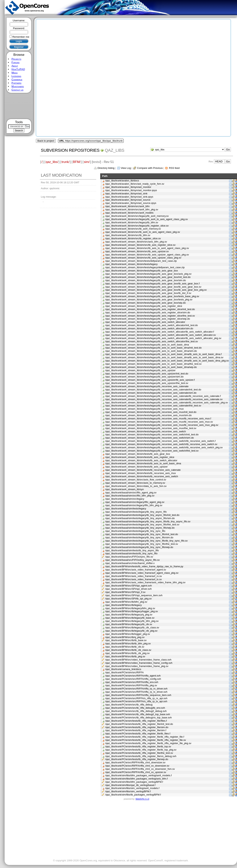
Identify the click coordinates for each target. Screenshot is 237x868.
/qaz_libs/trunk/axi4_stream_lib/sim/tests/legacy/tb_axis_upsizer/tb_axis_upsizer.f (150, 380)
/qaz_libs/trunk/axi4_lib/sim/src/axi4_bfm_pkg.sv (132, 209)
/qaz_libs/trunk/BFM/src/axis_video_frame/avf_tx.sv (133, 579)
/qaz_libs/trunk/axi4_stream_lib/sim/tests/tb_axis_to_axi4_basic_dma (143, 463)
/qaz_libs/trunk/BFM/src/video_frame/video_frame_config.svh (139, 663)
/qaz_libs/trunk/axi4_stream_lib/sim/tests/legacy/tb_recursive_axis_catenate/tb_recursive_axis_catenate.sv (164, 399)
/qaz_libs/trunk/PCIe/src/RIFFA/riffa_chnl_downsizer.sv (135, 762)
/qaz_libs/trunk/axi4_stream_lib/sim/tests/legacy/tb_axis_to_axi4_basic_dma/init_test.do (153, 348)
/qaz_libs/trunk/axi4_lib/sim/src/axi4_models (129, 213)
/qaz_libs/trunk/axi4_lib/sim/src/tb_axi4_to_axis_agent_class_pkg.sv (143, 232)
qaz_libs (114, 150)
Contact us (17, 90)
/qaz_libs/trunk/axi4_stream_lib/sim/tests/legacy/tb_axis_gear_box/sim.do (146, 280)
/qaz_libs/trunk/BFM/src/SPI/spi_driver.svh (128, 589)
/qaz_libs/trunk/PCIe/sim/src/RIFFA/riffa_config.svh (133, 679)
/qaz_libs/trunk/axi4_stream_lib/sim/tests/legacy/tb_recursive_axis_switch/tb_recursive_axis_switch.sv (161, 444)
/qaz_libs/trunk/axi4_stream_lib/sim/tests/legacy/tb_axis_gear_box (141, 271)
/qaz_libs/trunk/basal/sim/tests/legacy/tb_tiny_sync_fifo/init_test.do (142, 534)
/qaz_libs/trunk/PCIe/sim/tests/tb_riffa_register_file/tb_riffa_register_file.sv (146, 740)
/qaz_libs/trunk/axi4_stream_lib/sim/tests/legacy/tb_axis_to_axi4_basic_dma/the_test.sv (153, 364)
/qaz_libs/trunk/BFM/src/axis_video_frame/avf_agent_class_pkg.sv (142, 573)
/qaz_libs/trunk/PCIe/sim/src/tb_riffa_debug (129, 705)
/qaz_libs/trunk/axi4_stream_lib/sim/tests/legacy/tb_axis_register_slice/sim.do (148, 312)
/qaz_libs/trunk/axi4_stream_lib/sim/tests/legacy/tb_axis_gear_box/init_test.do (148, 277)
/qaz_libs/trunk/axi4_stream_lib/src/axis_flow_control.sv (136, 480)
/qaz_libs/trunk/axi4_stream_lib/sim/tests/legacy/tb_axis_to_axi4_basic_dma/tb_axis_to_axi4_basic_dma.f (163, 354)
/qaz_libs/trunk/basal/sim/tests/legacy (126, 509)
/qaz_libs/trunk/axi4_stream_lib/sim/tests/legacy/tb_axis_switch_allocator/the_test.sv (152, 341)
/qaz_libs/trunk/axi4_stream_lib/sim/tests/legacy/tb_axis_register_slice (144, 306)
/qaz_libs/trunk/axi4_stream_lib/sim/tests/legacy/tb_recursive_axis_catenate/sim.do (151, 393)
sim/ (87, 162)
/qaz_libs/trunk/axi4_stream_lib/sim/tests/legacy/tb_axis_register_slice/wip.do (148, 319)
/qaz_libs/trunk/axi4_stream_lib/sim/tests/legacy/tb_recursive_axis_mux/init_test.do (151, 412)
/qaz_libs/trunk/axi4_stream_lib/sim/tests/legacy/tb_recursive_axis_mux (144, 409)
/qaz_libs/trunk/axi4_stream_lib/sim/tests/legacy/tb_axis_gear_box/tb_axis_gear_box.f (152, 284)
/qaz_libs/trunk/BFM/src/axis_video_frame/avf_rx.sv (133, 576)
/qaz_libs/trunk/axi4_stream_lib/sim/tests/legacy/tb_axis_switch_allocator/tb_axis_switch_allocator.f (160, 332)
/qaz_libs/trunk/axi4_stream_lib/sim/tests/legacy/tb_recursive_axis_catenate (147, 386)
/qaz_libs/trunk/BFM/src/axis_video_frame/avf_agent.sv (136, 570)
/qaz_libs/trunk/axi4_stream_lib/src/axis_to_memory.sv (135, 483)
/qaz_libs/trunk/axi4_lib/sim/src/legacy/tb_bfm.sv (132, 222)
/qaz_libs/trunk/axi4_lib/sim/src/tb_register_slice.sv (133, 238)
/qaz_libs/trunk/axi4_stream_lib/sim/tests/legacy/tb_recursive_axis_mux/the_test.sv (151, 428)
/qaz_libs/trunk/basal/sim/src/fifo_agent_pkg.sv (131, 493)
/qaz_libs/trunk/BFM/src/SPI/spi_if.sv (125, 592)
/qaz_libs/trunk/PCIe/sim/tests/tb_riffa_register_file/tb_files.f (138, 734)
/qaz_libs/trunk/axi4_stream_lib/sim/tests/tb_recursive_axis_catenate (143, 470)
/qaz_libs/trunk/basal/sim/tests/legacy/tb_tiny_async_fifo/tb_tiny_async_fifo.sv (148, 521)
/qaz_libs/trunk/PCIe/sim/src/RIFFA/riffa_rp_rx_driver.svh (136, 689)
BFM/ (77, 162)
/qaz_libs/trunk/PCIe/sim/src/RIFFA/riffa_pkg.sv (131, 685)
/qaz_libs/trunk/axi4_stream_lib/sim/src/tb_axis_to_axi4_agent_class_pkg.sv (147, 248)
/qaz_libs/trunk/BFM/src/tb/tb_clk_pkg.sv (127, 653)
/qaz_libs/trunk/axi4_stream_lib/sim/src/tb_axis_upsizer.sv (137, 251)
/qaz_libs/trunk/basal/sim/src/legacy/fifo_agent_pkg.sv (135, 502)
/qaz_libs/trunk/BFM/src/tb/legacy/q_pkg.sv (129, 615)
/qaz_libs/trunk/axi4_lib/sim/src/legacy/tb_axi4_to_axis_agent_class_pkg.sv (146, 219)
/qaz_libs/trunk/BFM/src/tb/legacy (123, 605)
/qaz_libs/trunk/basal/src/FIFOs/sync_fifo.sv (129, 557)
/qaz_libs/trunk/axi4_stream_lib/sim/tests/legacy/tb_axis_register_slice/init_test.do (150, 309)
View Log (126, 168)
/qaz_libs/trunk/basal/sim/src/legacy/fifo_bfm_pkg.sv (134, 505)
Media (15, 73)
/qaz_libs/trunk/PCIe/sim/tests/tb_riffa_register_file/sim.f (136, 730)
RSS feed (174, 168)
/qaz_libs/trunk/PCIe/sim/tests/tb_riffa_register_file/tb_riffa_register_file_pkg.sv (148, 743)
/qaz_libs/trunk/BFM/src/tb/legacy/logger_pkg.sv (131, 611)
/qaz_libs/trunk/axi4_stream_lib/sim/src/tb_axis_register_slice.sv (140, 245)
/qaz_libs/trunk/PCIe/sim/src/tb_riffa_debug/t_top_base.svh (137, 714)
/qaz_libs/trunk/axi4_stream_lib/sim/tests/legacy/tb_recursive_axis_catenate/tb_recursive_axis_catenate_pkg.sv (166, 402)
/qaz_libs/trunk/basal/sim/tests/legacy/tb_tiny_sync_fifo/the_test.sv (142, 544)
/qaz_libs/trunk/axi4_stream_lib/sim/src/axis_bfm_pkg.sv (136, 242)
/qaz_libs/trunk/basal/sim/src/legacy (125, 499)
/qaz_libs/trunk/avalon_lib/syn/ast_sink (126, 193)
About (15, 66)
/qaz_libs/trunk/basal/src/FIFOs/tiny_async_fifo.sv (132, 560)
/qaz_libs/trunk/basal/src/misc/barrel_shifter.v (130, 563)
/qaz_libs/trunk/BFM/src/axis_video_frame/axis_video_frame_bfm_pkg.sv (145, 582)
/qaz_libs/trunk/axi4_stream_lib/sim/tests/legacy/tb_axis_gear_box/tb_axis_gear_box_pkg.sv (156, 290)
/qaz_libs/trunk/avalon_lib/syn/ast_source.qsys (131, 203)
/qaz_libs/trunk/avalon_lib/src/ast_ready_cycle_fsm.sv (135, 184)
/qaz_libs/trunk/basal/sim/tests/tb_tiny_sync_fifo (131, 553)
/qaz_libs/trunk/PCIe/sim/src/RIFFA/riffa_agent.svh (133, 676)
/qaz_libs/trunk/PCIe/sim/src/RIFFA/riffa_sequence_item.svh (138, 695)
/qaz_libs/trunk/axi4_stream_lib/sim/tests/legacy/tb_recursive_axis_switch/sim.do (150, 438)
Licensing (16, 76)
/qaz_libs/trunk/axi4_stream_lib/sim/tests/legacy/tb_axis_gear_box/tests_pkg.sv (149, 300)
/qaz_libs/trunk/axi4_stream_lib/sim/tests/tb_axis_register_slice (140, 457)
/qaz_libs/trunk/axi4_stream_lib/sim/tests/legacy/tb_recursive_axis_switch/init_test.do (152, 434)
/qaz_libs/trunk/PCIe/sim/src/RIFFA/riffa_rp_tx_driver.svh (136, 692)
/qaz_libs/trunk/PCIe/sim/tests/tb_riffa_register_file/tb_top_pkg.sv (141, 750)
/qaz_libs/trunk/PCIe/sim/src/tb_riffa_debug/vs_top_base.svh (138, 718)
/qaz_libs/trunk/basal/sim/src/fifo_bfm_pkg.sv (130, 496)
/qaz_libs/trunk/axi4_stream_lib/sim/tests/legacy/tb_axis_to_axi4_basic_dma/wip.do (151, 367)
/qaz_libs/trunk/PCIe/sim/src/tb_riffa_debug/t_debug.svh (136, 711)
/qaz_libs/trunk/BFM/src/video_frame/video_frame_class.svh (138, 660)
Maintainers (18, 86)
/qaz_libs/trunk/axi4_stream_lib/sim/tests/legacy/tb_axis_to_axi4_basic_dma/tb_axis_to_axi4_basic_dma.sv (164, 357)
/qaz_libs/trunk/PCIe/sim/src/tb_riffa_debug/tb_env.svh (135, 708)
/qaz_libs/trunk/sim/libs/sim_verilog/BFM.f (128, 791)
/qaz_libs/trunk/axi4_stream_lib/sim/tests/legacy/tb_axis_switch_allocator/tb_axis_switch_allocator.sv (160, 335)
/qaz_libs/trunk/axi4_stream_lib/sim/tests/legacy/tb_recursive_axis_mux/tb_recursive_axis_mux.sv (159, 422)
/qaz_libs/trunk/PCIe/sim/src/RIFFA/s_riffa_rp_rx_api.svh (136, 698)
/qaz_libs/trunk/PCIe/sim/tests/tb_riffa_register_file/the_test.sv (139, 753)
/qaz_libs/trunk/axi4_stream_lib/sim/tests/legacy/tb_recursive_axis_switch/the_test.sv (152, 451)
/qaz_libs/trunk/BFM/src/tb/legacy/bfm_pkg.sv (130, 608)
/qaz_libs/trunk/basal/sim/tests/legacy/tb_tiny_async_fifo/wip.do (140, 528)
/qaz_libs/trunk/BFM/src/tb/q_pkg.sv (125, 637)
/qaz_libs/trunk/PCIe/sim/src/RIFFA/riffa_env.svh (132, 682)
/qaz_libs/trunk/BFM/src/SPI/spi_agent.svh (128, 586)
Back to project (46, 141)
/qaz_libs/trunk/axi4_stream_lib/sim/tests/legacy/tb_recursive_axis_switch (146, 431)
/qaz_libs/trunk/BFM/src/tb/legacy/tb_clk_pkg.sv (131, 631)
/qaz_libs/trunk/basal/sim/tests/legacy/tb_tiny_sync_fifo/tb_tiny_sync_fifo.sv (146, 541)
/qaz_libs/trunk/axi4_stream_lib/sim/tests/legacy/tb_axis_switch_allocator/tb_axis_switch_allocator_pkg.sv (163, 338)
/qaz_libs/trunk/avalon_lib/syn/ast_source (128, 200)
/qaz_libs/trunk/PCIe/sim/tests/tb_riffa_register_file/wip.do (137, 759)
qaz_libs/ (52, 162)
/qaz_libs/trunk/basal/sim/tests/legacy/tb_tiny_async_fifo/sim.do (140, 518)
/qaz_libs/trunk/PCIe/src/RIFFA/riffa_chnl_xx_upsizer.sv (136, 772)
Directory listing (106, 168)
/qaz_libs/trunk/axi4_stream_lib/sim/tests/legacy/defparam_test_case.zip (145, 267)
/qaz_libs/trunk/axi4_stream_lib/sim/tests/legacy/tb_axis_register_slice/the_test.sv (150, 316)
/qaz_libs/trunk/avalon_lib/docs (122, 181)
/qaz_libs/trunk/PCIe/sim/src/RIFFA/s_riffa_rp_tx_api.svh (136, 701)
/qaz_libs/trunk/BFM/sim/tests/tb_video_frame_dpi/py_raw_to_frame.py (144, 566)
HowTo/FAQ (18, 69)
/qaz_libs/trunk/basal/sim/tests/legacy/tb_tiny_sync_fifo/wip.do (139, 547)
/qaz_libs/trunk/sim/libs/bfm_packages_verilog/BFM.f (134, 782)
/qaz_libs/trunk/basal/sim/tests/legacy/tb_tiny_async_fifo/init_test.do (142, 515)
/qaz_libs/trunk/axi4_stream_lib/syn (124, 489)
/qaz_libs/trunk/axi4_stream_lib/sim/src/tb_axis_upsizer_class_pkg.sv (143, 258)
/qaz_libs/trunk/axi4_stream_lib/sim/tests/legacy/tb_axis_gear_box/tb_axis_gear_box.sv (153, 287)
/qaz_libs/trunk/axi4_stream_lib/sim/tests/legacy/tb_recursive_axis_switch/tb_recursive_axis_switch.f (160, 441)
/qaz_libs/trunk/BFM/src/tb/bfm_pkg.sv (126, 602)
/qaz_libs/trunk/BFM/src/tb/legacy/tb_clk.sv (129, 624)
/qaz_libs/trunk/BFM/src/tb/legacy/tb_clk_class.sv (132, 627)
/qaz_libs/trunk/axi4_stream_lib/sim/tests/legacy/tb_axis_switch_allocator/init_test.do (152, 325)
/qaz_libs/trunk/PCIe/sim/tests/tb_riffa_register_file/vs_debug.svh (141, 756)
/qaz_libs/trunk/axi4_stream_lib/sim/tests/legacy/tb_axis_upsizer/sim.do (144, 377)
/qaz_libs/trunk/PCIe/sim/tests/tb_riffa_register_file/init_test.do (139, 724)
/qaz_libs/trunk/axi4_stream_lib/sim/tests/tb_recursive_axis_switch (142, 476)
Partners (16, 83)
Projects (16, 59)
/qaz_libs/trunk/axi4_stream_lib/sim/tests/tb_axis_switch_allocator (141, 460)
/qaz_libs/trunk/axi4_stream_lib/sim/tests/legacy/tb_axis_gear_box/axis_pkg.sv (148, 274)
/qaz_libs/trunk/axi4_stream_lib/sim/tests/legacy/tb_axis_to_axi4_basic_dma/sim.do (151, 351)
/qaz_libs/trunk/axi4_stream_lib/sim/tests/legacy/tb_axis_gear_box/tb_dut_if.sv (148, 293)
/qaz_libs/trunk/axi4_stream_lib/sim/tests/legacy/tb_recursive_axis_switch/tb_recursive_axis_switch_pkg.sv (164, 447)
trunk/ (65, 162)
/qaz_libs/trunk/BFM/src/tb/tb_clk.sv (125, 647)
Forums (15, 62)
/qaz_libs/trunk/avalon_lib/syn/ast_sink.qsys (129, 197)
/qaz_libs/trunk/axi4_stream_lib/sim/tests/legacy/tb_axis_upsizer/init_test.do (147, 374)
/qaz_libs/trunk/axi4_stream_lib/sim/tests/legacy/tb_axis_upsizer (140, 370)
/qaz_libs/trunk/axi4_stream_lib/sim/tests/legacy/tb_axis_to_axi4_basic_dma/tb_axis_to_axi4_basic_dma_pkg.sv (167, 361)
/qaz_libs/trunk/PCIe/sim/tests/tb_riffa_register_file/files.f (136, 721)
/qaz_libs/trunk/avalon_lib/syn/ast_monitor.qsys (131, 190)
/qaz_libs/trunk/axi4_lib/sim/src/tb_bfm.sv (128, 235)
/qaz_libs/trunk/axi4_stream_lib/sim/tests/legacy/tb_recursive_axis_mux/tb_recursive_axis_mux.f (158, 418)
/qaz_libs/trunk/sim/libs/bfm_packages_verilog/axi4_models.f (138, 775)
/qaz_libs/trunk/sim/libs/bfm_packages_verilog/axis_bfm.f (136, 779)
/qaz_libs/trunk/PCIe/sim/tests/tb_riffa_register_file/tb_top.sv (138, 746)
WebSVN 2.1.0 (142, 799)
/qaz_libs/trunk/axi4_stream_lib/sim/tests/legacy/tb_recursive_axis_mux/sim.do (148, 415)
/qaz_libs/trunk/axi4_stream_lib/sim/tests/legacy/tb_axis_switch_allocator (145, 322)
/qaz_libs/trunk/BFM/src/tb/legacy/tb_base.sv (130, 618)
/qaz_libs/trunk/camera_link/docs (123, 669)
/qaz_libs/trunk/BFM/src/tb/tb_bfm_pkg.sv (128, 643)
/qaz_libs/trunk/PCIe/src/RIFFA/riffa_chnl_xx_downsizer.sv (137, 766)
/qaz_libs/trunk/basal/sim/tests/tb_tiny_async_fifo (132, 550)
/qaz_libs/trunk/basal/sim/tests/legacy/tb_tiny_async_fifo (136, 512)
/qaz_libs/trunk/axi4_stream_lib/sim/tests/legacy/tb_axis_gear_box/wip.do (145, 303)
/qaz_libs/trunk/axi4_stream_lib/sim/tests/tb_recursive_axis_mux (140, 473)
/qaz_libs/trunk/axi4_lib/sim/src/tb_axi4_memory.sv (133, 229)
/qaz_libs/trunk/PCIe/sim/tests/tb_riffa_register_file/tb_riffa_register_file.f (145, 737)
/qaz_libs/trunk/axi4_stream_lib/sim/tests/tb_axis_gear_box (138, 454)
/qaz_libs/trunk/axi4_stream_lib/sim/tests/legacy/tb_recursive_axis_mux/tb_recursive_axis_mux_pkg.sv (162, 425)
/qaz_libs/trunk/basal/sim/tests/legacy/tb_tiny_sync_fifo (135, 531)
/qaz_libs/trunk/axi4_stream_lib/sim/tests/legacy (131, 264)
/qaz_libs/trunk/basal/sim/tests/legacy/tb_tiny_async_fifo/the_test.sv (142, 525)
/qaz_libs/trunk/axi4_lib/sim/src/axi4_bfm (127, 206)
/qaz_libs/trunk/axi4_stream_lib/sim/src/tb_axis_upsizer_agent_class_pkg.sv (147, 255)
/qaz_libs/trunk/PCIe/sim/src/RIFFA (124, 672)
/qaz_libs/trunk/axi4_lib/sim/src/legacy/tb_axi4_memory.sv (137, 216)
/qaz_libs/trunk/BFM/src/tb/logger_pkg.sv (128, 634)
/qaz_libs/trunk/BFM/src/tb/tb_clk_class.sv (128, 650)
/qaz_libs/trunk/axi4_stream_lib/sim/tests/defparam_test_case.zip (141, 261)
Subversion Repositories (70, 150)
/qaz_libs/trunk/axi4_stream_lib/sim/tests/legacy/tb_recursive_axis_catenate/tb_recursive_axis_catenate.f (163, 396)
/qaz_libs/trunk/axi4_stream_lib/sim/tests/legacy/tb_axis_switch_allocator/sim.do (149, 328)
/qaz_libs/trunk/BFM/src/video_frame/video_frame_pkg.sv (137, 666)
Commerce (17, 79)
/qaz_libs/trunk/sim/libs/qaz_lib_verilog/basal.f (130, 785)
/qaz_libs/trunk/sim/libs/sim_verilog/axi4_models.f (132, 788)
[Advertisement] (19, 106)
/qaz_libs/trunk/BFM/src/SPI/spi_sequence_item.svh (134, 595)
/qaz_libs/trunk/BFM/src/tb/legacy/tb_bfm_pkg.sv (132, 621)
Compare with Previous (150, 168)
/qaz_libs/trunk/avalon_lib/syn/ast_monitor (128, 187)
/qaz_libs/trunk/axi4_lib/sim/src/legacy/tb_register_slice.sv (137, 226)
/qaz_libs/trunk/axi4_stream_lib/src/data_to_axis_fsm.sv (136, 486)
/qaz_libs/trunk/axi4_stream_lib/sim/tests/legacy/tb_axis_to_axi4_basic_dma (147, 345)
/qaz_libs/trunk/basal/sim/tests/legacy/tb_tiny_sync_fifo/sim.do (139, 537)
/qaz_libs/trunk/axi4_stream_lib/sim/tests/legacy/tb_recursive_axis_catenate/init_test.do (153, 390)
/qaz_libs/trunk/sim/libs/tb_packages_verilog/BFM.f (133, 795)
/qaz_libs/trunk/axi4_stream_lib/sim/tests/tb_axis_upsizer (136, 467)
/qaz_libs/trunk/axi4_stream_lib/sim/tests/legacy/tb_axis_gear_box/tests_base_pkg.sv (152, 296)
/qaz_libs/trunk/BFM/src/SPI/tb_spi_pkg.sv (128, 599)
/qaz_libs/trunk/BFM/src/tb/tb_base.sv (126, 640)
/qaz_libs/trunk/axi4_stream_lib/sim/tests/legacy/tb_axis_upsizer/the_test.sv (147, 383)
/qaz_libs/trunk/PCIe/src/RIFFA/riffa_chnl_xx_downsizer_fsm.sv (140, 769)
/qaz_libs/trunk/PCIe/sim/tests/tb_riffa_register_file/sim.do (137, 727)
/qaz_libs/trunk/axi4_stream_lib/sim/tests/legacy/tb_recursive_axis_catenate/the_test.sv (153, 406)
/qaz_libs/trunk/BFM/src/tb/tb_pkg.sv (125, 656)
